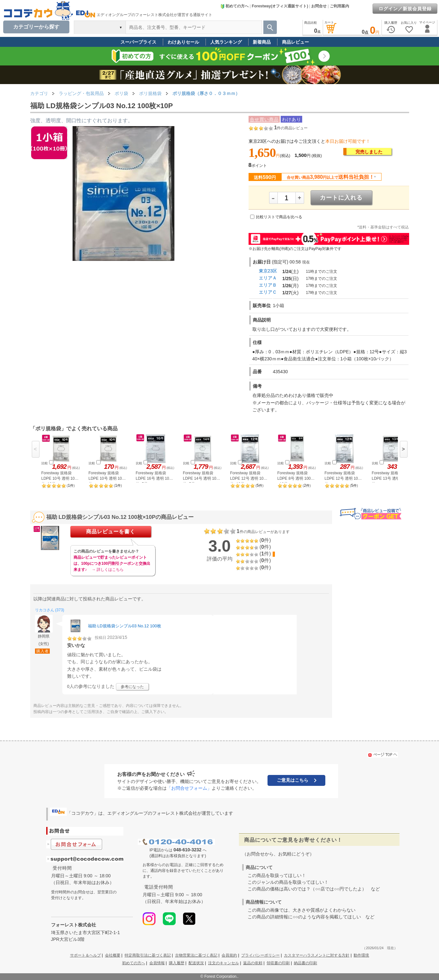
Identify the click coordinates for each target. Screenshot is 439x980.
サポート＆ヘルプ (85, 955)
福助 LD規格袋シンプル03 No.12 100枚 (125, 626)
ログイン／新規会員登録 (405, 9)
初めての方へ (234, 6)
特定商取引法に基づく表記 (148, 955)
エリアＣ (268, 292)
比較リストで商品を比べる (279, 217)
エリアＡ (268, 278)
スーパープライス (138, 42)
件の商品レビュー (291, 128)
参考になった (132, 687)
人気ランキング (226, 42)
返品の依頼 (253, 963)
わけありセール (183, 42)
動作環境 (361, 955)
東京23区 (268, 271)
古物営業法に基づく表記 (196, 955)
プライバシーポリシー (260, 955)
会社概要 (113, 955)
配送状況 (196, 963)
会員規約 (229, 955)
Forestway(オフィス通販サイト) (280, 6)
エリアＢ (268, 285)
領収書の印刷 (278, 963)
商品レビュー (295, 42)
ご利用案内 (339, 6)
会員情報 (157, 963)
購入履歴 (177, 963)
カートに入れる (341, 198)
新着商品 (262, 42)
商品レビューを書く (111, 532)
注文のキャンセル (224, 963)
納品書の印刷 (305, 963)
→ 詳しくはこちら (108, 570)
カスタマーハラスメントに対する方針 (317, 955)
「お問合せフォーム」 (189, 788)
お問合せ (319, 6)
